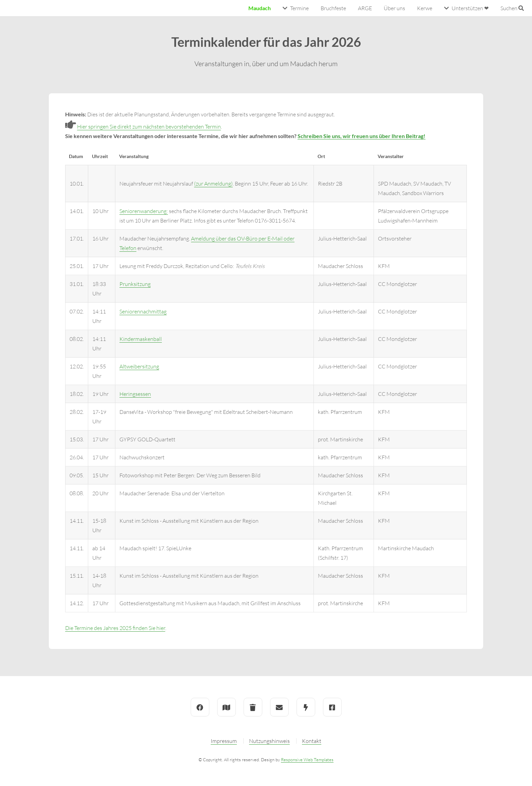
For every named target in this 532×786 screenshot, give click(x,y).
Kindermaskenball (141, 339)
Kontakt (312, 741)
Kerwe (425, 8)
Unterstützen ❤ (470, 8)
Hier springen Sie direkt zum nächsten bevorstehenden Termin (149, 127)
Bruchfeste (333, 8)
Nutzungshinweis (269, 741)
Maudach (260, 8)
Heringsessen (135, 394)
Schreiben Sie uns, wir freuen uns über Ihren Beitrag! (362, 136)
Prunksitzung (135, 284)
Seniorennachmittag (143, 311)
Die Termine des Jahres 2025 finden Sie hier (115, 628)
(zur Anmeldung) (213, 184)
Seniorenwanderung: (144, 211)
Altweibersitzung (139, 366)
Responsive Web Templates (307, 760)
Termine (299, 8)
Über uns (394, 8)
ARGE (365, 8)
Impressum (224, 741)
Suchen (512, 8)
